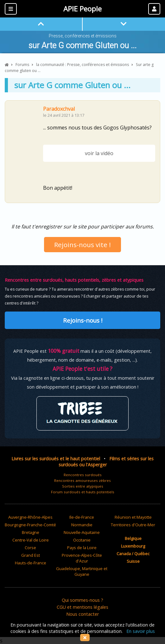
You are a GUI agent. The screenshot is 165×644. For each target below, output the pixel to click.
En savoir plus (141, 631)
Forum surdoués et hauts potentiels (83, 492)
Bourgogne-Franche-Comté (30, 525)
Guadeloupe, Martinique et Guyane (82, 571)
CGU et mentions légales (82, 607)
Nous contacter (82, 614)
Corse (30, 548)
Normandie (82, 525)
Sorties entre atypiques (83, 486)
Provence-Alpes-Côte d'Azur (82, 558)
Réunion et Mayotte (133, 517)
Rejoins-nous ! (83, 320)
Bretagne (31, 532)
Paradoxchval (59, 109)
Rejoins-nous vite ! (82, 245)
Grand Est (31, 555)
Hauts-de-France (31, 563)
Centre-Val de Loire (31, 540)
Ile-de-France (82, 517)
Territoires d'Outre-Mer (133, 525)
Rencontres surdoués (83, 475)
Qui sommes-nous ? (82, 600)
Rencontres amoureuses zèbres (82, 480)
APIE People (82, 9)
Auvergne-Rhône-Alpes (30, 517)
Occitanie (82, 540)
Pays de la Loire (82, 548)
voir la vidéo (99, 153)
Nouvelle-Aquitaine (82, 532)
